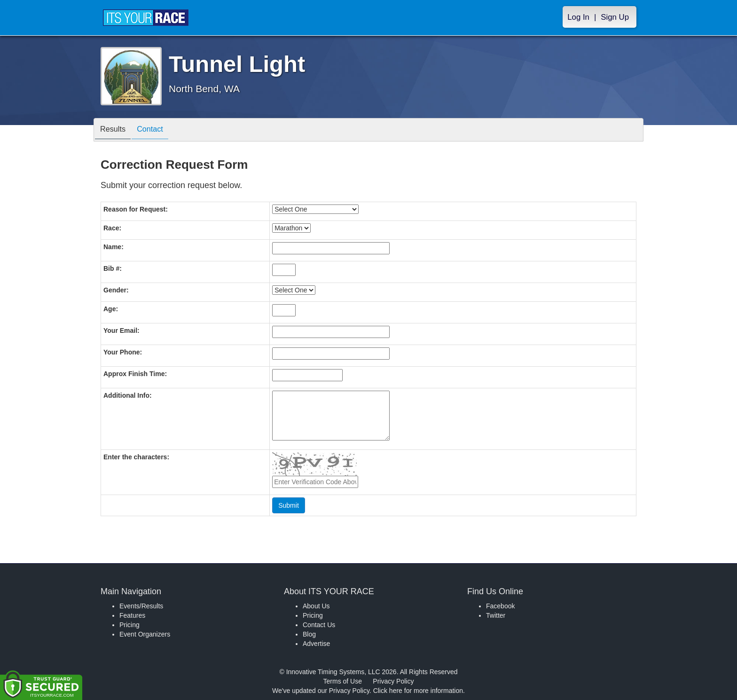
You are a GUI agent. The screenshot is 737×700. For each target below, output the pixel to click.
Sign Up (615, 17)
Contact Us (319, 625)
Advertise (316, 644)
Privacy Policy (393, 681)
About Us (316, 606)
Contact (157, 130)
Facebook (500, 606)
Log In (578, 17)
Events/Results (141, 606)
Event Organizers (145, 634)
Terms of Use (343, 681)
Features (132, 615)
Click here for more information (418, 691)
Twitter (496, 615)
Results (115, 130)
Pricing (129, 625)
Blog (309, 634)
